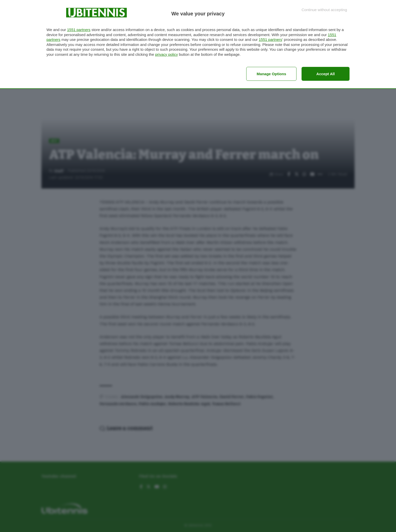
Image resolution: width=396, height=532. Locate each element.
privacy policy (166, 54)
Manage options (271, 74)
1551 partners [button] (79, 30)
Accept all (326, 74)
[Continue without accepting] (324, 10)
